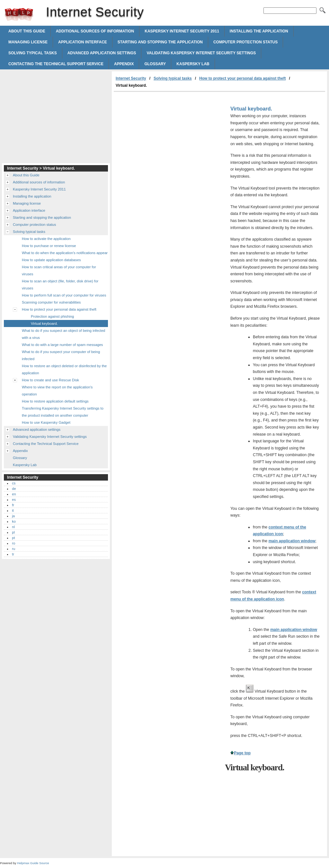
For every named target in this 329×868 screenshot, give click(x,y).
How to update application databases (51, 260)
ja (13, 516)
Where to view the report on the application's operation (57, 391)
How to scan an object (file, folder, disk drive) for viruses (60, 285)
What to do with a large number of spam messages (62, 345)
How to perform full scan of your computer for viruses (64, 295)
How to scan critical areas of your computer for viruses (59, 270)
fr (13, 505)
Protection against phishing (52, 316)
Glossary (155, 64)
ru (13, 549)
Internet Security (19, 14)
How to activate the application (46, 239)
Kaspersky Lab (193, 64)
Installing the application (259, 31)
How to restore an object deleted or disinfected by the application (64, 369)
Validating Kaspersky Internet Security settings (201, 53)
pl (13, 532)
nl (13, 527)
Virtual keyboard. (44, 323)
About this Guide (27, 31)
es (14, 500)
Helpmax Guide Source (33, 863)
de (14, 489)
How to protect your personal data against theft (242, 78)
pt (13, 538)
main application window (292, 541)
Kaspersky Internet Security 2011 (182, 31)
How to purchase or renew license (49, 246)
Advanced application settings (102, 53)
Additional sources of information (95, 31)
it (13, 510)
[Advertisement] (168, 140)
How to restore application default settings (55, 401)
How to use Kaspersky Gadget (46, 422)
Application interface (83, 42)
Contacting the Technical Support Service (56, 64)
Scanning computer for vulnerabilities (51, 302)
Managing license (28, 42)
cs (14, 483)
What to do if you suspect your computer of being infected (61, 355)
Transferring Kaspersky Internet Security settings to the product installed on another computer (63, 412)
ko (14, 521)
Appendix (124, 64)
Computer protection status (245, 42)
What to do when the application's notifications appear (65, 253)
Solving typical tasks (33, 53)
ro (13, 543)
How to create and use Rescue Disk (50, 380)
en (14, 494)
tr (13, 554)
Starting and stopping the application (160, 42)
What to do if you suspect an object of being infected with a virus (63, 334)
